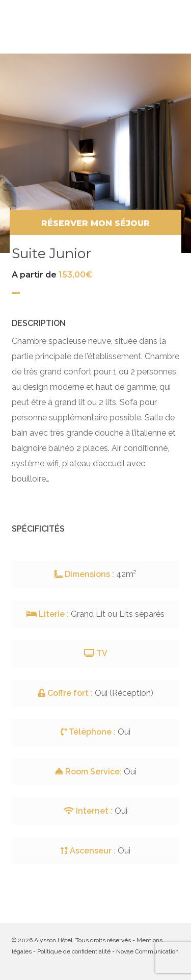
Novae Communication (147, 951)
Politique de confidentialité (74, 951)
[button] (174, 27)
